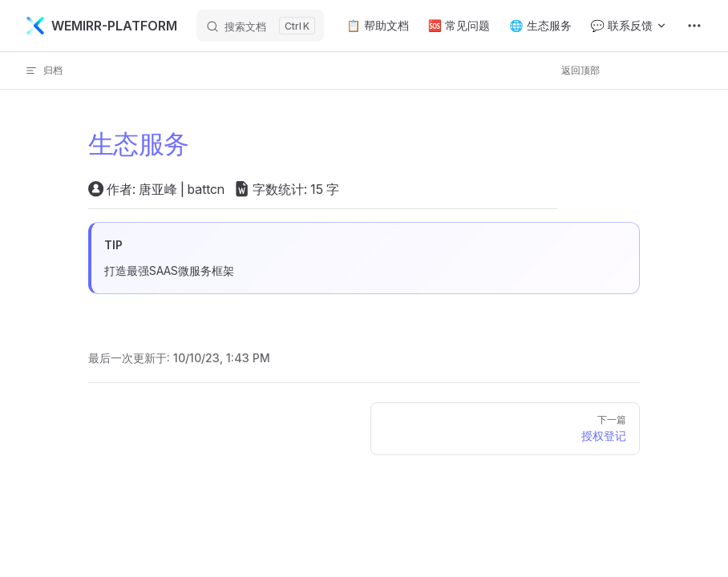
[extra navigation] (694, 26)
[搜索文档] (260, 26)
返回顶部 (580, 70)
